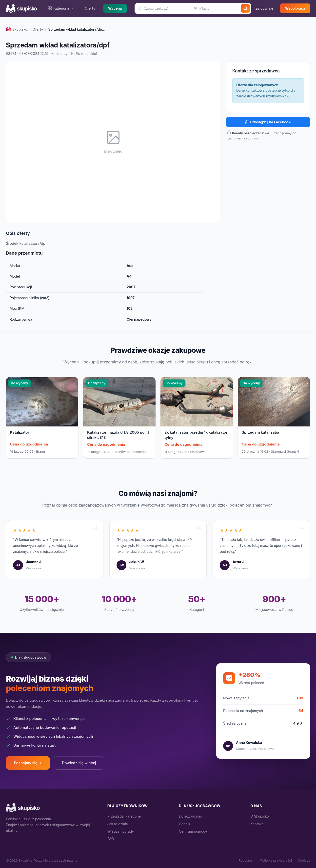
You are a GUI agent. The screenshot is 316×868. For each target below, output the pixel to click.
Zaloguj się (264, 8)
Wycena (115, 8)
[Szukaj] (245, 8)
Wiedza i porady (121, 831)
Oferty (90, 8)
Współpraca (295, 8)
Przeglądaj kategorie (124, 816)
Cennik (184, 824)
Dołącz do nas (190, 816)
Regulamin (246, 860)
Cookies (304, 860)
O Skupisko (260, 816)
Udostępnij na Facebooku (268, 122)
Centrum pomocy (193, 831)
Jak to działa (118, 824)
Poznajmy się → (28, 763)
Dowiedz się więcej (79, 763)
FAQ (111, 839)
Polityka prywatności (276, 860)
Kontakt (257, 824)
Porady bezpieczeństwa (251, 133)
